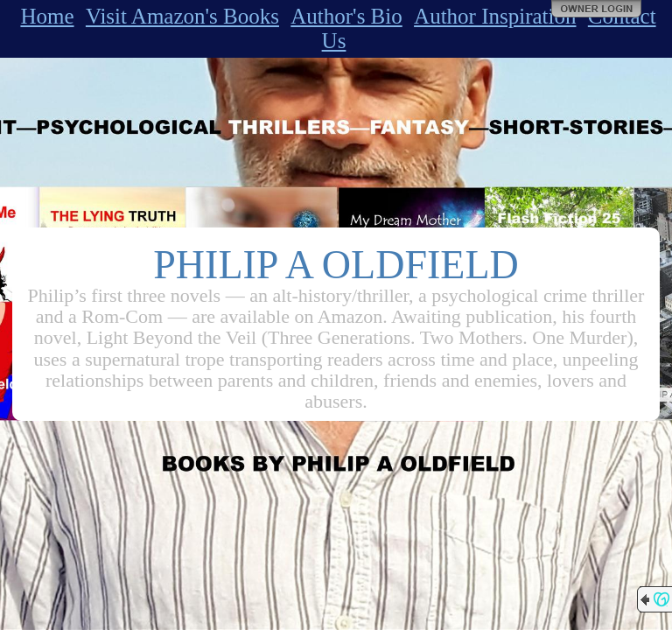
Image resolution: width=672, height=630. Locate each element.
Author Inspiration (495, 16)
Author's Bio (346, 16)
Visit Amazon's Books (182, 16)
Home (47, 16)
